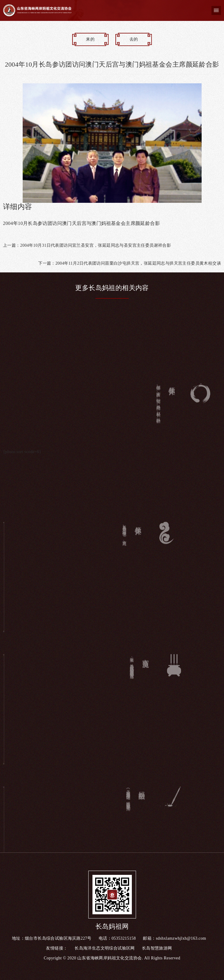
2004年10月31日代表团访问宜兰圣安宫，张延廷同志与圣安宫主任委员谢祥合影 (96, 245)
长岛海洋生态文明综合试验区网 (105, 948)
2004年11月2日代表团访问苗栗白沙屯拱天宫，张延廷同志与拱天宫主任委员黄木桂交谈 (138, 263)
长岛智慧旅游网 (157, 948)
